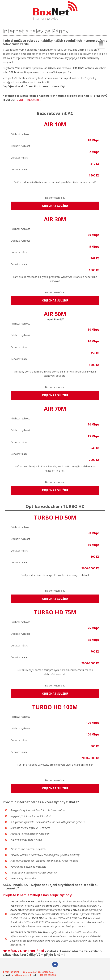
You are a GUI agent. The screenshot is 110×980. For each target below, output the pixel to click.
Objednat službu (55, 206)
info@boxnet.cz (20, 975)
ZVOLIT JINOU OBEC (29, 100)
